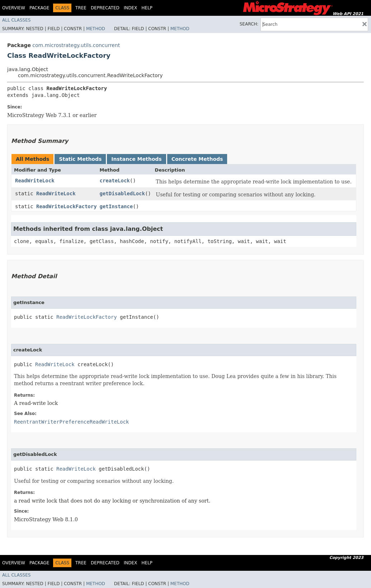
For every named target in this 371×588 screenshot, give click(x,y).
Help (147, 8)
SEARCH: (249, 24)
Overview (14, 8)
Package (39, 8)
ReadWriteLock (35, 181)
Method (96, 29)
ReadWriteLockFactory (67, 206)
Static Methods (80, 159)
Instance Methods (136, 159)
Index (131, 8)
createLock (114, 181)
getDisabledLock (122, 193)
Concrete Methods (197, 159)
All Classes (16, 20)
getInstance (116, 206)
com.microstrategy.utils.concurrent (76, 45)
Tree (81, 8)
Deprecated (105, 8)
